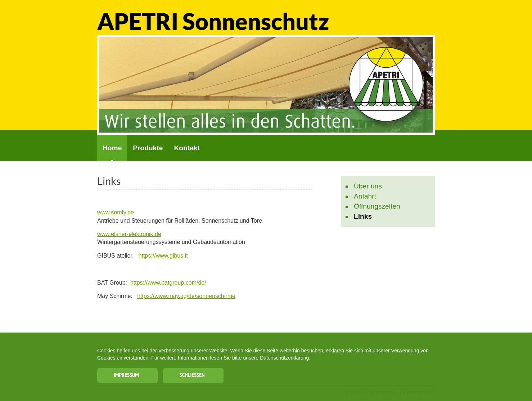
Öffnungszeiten (377, 206)
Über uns (368, 186)
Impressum (126, 378)
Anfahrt (365, 196)
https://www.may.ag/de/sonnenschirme (186, 296)
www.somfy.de (116, 212)
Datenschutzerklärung (284, 363)
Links (363, 216)
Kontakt (187, 148)
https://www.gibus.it (163, 256)
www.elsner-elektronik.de (129, 234)
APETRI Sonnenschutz (213, 21)
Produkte (148, 148)
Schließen (196, 378)
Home (112, 148)
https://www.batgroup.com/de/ (168, 283)
